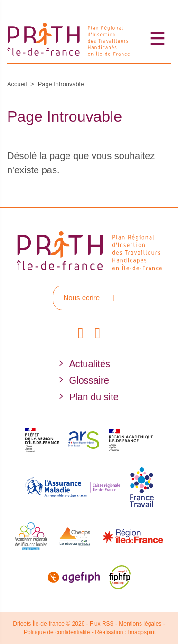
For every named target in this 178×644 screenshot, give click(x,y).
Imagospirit (142, 632)
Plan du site (94, 397)
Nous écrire (89, 298)
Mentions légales (140, 624)
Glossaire (89, 380)
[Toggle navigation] (158, 38)
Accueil (17, 84)
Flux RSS (102, 624)
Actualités (89, 364)
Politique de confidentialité (57, 632)
